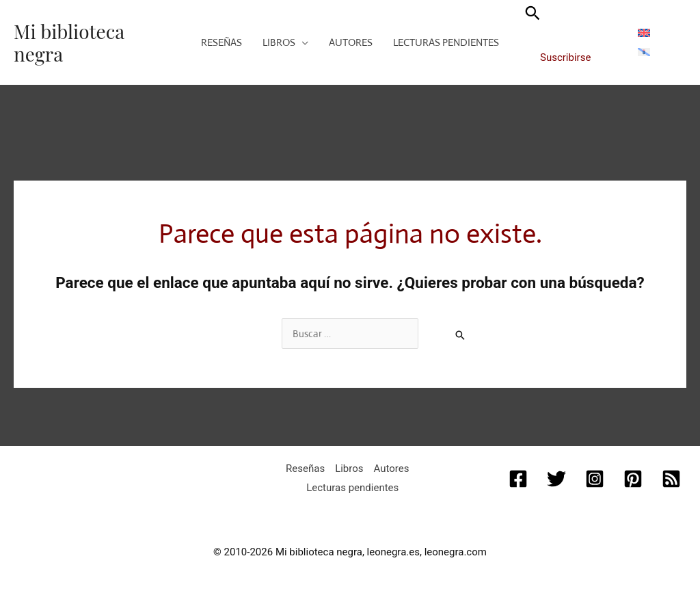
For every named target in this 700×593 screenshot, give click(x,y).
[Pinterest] (633, 479)
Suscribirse (565, 57)
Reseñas (305, 469)
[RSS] (671, 479)
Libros (349, 469)
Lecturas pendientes (352, 488)
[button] (533, 15)
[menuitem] (644, 33)
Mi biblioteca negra (69, 43)
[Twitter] (556, 479)
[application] (302, 42)
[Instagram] (595, 479)
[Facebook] (518, 479)
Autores (392, 469)
